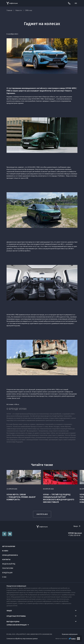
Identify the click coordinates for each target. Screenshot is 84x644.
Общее (9, 611)
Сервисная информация (17, 625)
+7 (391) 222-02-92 (74, 535)
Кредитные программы (16, 616)
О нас (4, 577)
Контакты (6, 559)
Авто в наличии (9, 546)
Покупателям (8, 568)
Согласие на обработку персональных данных (22, 639)
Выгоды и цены (13, 622)
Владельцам (7, 573)
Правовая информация (70, 634)
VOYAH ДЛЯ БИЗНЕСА (10, 555)
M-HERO (5, 551)
